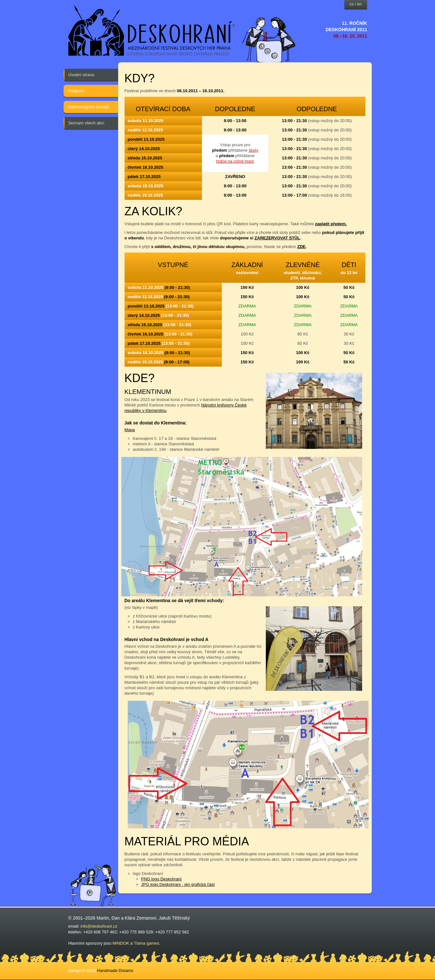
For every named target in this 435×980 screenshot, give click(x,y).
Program (76, 91)
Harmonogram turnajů (89, 107)
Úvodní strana (81, 75)
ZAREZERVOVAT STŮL (277, 238)
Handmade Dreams (115, 971)
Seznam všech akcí (87, 123)
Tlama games (147, 943)
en (359, 4)
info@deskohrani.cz (99, 926)
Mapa (130, 430)
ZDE (301, 247)
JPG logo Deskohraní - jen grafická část (178, 884)
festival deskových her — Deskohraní (152, 31)
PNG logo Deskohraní (161, 879)
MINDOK (121, 943)
